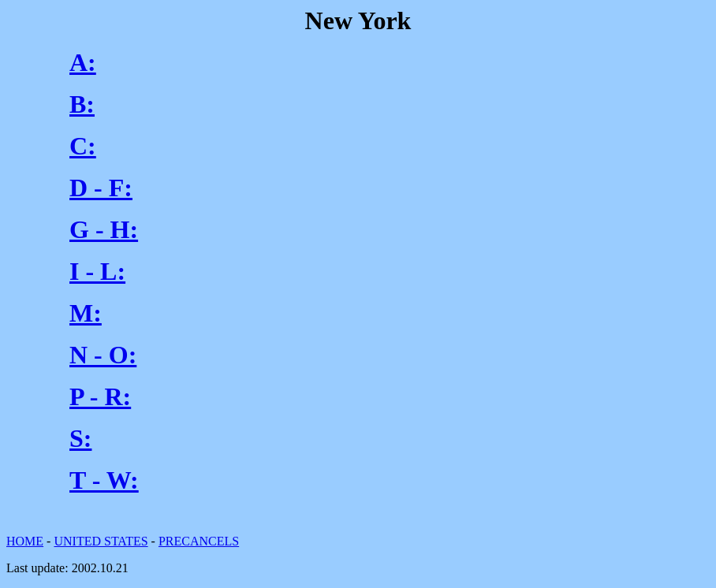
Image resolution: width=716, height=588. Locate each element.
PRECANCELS (199, 541)
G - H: (104, 229)
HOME (25, 541)
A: (83, 62)
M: (86, 313)
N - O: (103, 355)
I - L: (97, 271)
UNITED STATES (101, 541)
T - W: (104, 480)
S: (80, 438)
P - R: (100, 396)
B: (82, 104)
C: (83, 146)
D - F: (101, 188)
